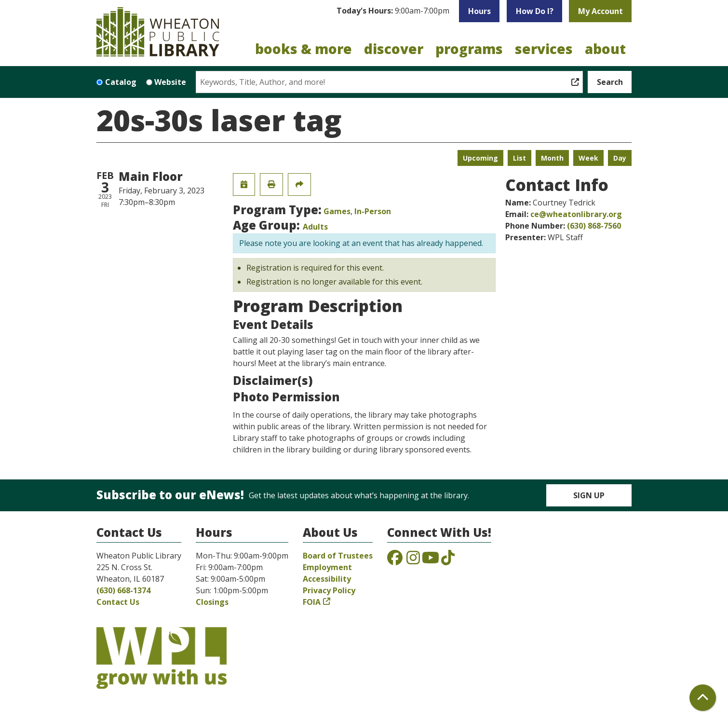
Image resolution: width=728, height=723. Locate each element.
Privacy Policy (329, 590)
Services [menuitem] (544, 49)
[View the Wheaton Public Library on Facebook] (395, 560)
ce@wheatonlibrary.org (576, 214)
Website (170, 82)
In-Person (373, 211)
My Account (600, 11)
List (519, 158)
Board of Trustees (338, 556)
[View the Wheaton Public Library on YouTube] (431, 560)
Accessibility (327, 579)
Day (620, 158)
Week (588, 158)
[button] (393, 11)
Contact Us (118, 602)
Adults (315, 227)
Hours (479, 11)
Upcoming (480, 158)
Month (552, 158)
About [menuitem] (605, 49)
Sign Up (589, 495)
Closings (212, 602)
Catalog (121, 82)
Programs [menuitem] (469, 49)
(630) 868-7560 (594, 226)
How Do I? (535, 11)
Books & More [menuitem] (303, 49)
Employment (327, 567)
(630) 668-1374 (123, 590)
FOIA (312, 602)
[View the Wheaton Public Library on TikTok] (448, 560)
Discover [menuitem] (394, 49)
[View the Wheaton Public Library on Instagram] (413, 560)
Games (337, 211)
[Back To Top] (703, 698)
